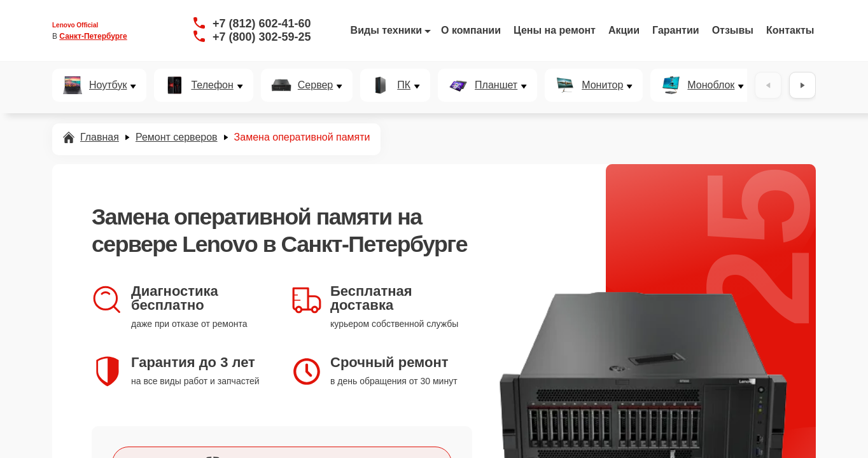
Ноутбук (108, 85)
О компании (471, 30)
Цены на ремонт (555, 30)
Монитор (602, 85)
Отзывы (733, 30)
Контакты (790, 30)
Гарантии (676, 30)
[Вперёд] (802, 85)
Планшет (496, 85)
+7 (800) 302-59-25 (262, 37)
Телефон (212, 85)
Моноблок (711, 85)
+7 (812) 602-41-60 (262, 24)
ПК (404, 85)
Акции (624, 30)
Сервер (315, 85)
